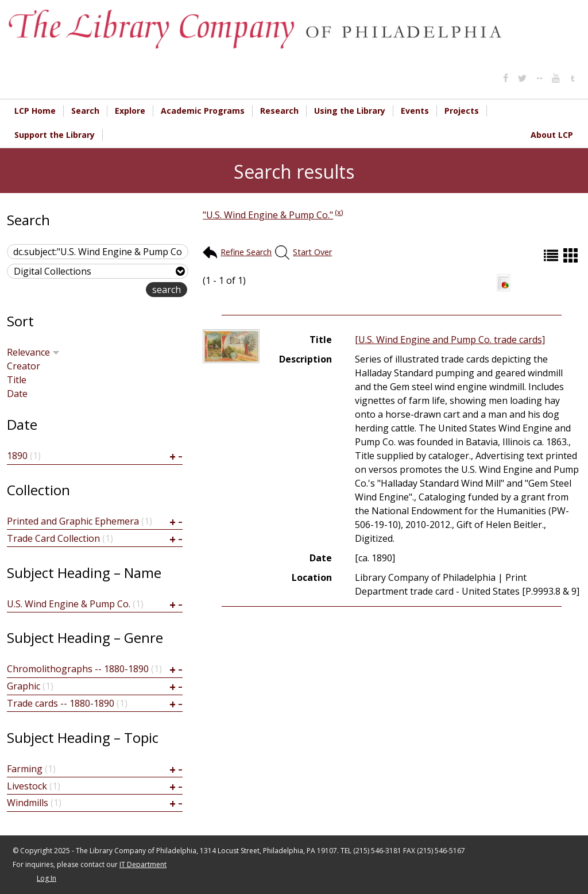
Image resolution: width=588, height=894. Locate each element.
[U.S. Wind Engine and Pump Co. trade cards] (450, 340)
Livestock (27, 786)
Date (17, 394)
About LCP (552, 135)
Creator (24, 366)
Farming (25, 769)
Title (17, 380)
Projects (462, 111)
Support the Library (55, 135)
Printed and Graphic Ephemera (73, 521)
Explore (130, 111)
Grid (572, 255)
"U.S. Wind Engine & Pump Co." (268, 215)
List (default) (552, 255)
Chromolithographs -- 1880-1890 (78, 669)
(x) (339, 212)
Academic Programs (203, 111)
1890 (17, 456)
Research (279, 111)
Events (415, 111)
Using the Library (350, 111)
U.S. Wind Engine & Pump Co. (69, 604)
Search (85, 111)
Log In (47, 878)
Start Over (312, 252)
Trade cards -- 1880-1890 (61, 703)
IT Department (143, 864)
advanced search (109, 290)
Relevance (33, 352)
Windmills (28, 803)
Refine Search (246, 252)
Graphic (24, 686)
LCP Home (35, 111)
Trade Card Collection (53, 538)
